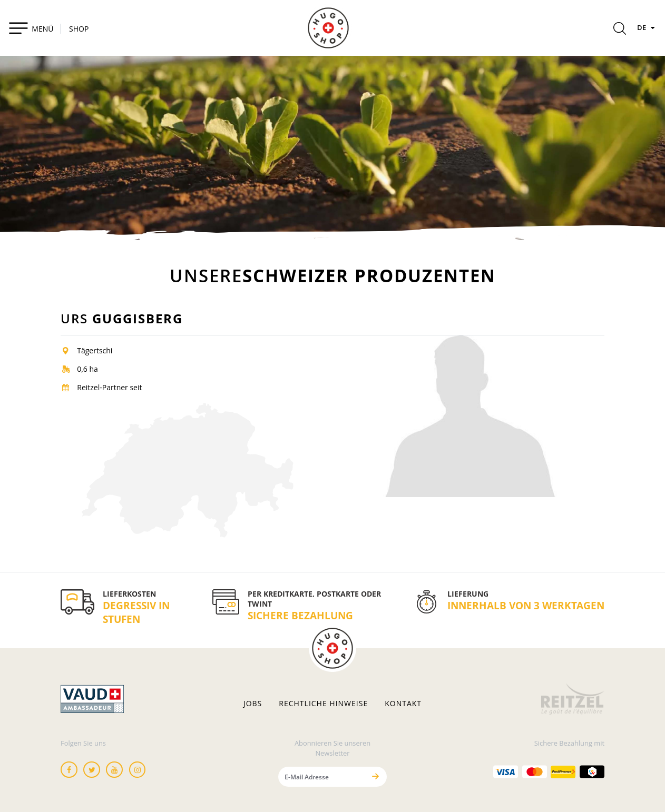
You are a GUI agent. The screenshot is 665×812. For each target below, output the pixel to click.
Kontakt (403, 704)
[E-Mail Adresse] (322, 776)
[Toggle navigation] (31, 28)
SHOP (79, 29)
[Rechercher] (620, 30)
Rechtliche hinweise (323, 704)
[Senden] (376, 776)
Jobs (253, 704)
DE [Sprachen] (647, 27)
